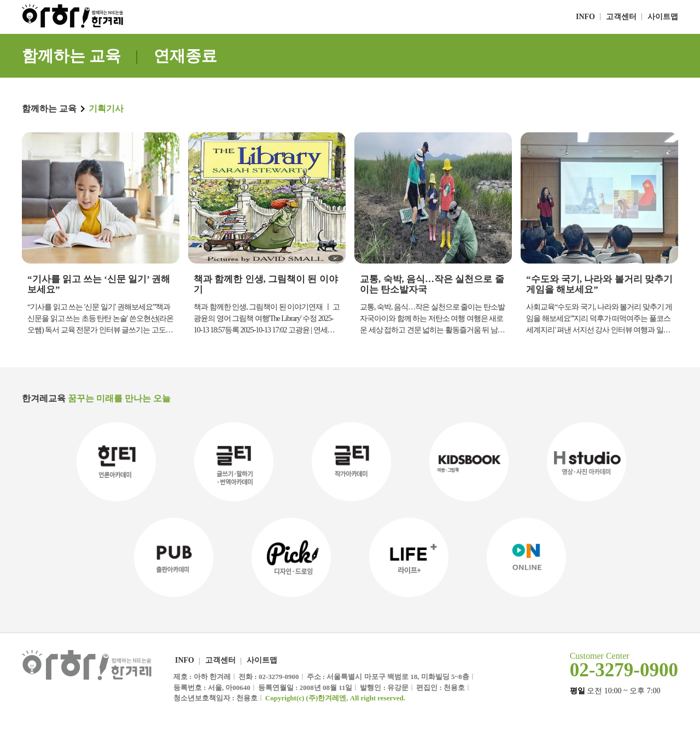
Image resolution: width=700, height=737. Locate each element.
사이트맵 (663, 17)
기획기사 (106, 109)
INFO (585, 17)
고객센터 (621, 17)
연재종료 (185, 56)
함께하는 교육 (71, 56)
